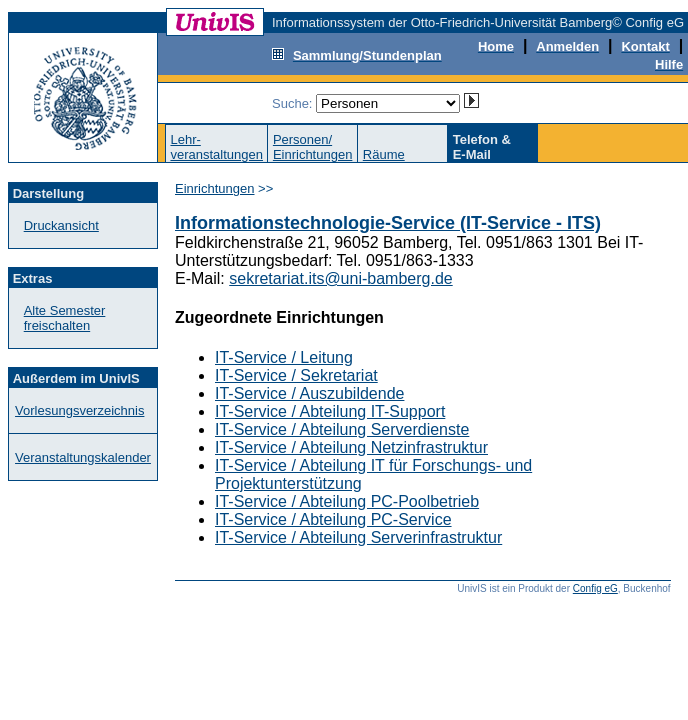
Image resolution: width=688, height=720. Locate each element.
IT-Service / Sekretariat (296, 375)
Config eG (595, 588)
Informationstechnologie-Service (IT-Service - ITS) (388, 223)
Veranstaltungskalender (83, 457)
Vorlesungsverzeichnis (79, 410)
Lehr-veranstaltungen (216, 147)
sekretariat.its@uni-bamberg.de (340, 278)
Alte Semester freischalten (65, 318)
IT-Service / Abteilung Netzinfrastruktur (351, 447)
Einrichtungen (215, 188)
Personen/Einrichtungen (313, 147)
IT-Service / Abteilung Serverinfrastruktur (358, 537)
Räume (384, 154)
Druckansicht (61, 225)
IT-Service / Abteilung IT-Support (330, 411)
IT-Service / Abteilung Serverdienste (342, 429)
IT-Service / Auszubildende (309, 393)
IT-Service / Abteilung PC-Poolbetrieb (347, 501)
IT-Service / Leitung (284, 357)
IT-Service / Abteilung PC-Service (333, 519)
